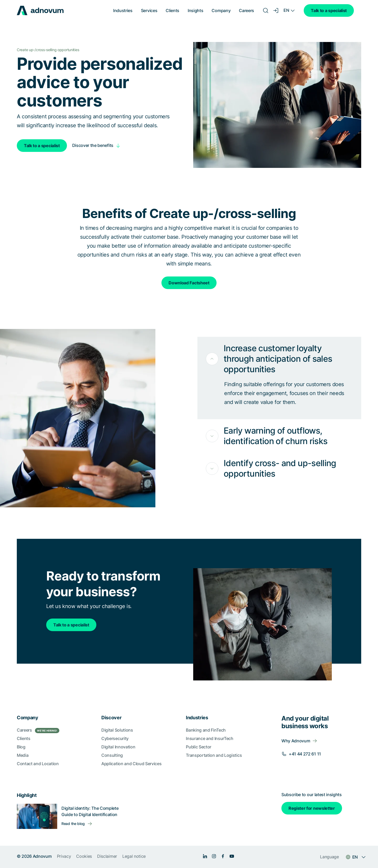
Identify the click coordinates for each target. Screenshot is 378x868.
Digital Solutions (117, 730)
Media (23, 755)
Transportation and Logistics (214, 755)
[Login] (276, 10)
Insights (195, 10)
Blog (21, 747)
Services (149, 10)
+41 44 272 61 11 (305, 754)
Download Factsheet (189, 283)
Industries (123, 10)
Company (221, 10)
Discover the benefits (93, 145)
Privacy (64, 856)
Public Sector (199, 747)
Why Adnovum (296, 741)
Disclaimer (107, 856)
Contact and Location (38, 764)
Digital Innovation (118, 747)
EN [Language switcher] (286, 10)
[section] (189, 783)
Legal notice (134, 856)
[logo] (40, 10)
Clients (172, 10)
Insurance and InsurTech (210, 738)
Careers (246, 10)
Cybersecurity (115, 738)
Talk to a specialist (329, 10)
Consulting (112, 755)
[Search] (266, 10)
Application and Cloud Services (131, 764)
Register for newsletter (312, 808)
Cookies (84, 856)
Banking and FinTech (206, 730)
